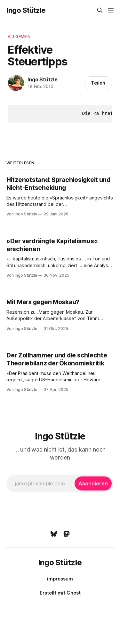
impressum (60, 578)
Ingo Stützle (26, 10)
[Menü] (111, 10)
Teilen (98, 83)
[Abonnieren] (93, 483)
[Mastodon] (67, 534)
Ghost (74, 592)
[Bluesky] (54, 534)
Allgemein (19, 36)
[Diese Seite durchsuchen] (100, 10)
